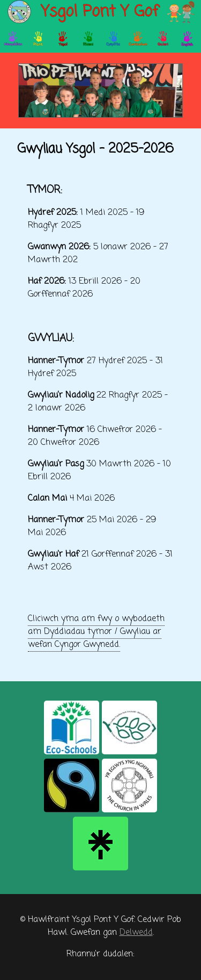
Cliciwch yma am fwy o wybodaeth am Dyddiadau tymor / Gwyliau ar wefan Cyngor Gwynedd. (96, 632)
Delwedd (136, 933)
